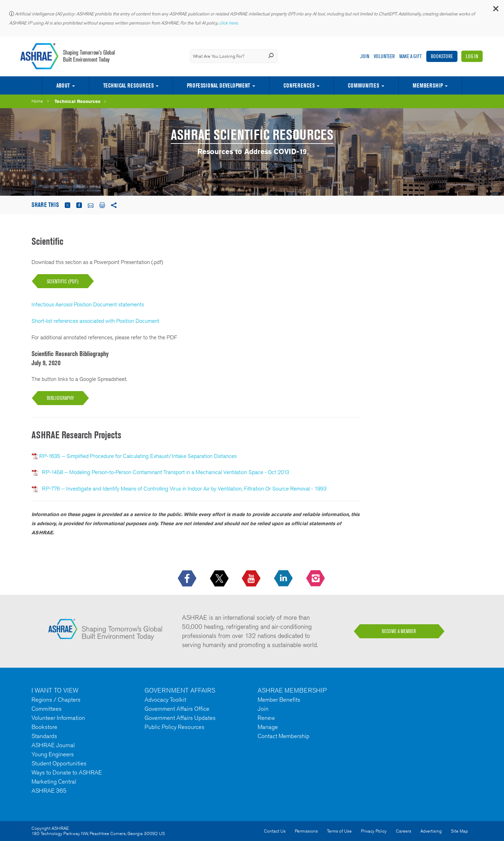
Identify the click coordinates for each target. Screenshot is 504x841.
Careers (404, 831)
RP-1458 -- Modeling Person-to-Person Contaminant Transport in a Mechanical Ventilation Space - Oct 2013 (164, 472)
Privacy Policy (374, 831)
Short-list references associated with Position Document (95, 321)
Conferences (299, 85)
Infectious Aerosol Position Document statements (88, 304)
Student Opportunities (59, 763)
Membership (428, 85)
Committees (47, 709)
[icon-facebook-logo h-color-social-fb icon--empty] (188, 579)
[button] (495, 10)
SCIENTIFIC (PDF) (63, 281)
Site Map (459, 831)
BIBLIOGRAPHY (60, 398)
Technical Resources (128, 85)
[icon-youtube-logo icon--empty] (252, 579)
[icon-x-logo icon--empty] (220, 579)
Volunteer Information (58, 718)
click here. (229, 23)
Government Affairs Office (177, 709)
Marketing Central (54, 781)
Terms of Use (339, 831)
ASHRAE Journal (53, 745)
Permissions (306, 831)
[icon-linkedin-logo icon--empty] (284, 579)
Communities (363, 85)
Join (365, 56)
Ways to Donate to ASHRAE (67, 772)
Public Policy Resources (174, 727)
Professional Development (218, 85)
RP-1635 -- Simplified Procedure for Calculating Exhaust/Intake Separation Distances (138, 456)
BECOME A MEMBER (399, 631)
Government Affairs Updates (180, 718)
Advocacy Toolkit (165, 700)
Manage (268, 727)
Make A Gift (411, 56)
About (63, 85)
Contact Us (275, 831)
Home (37, 101)
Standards (44, 736)
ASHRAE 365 (49, 791)
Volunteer (384, 56)
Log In (472, 56)
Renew (266, 718)
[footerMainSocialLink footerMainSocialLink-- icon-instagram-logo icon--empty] (316, 579)
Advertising (431, 831)
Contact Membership (283, 736)
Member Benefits (279, 700)
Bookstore (442, 56)
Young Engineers (53, 754)
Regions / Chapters (56, 700)
